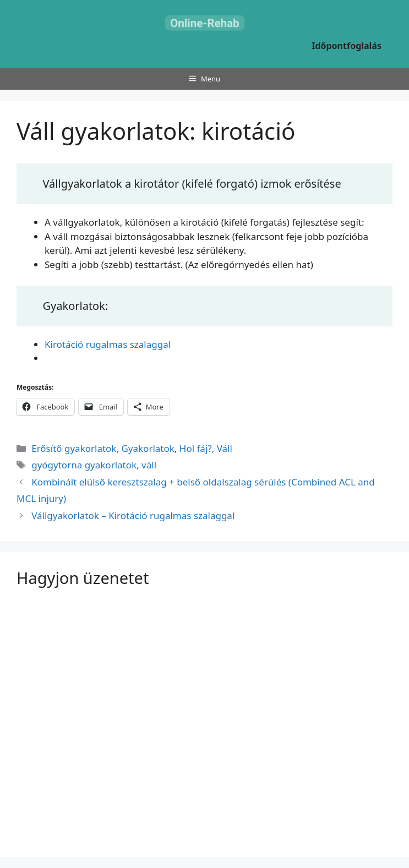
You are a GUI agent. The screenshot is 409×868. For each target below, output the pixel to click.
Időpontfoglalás (347, 46)
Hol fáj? (196, 448)
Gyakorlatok (148, 448)
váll (149, 465)
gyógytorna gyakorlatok (84, 465)
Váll (225, 448)
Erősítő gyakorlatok (74, 448)
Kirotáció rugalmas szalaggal (108, 344)
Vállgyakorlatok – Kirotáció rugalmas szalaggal (133, 515)
